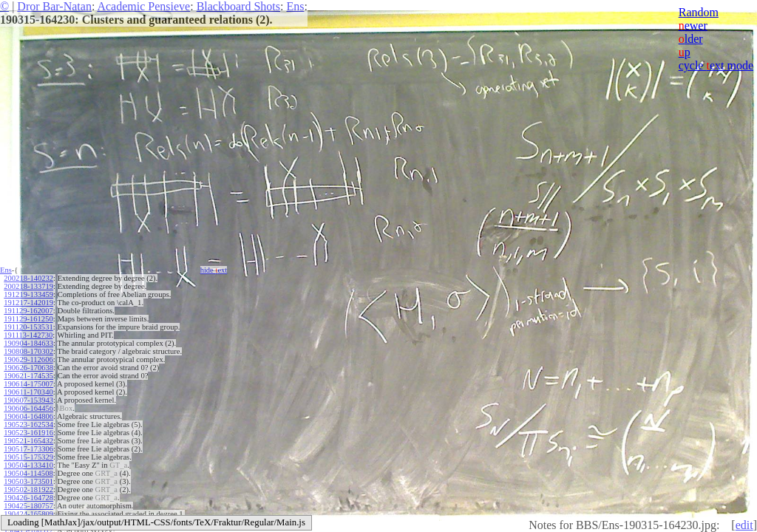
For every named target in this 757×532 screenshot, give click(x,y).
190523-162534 (28, 424)
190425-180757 (28, 506)
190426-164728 (28, 498)
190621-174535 (28, 376)
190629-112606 (28, 359)
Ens (295, 6)
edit (744, 525)
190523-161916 (28, 433)
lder (691, 39)
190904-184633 (28, 343)
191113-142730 (28, 335)
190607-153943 (28, 400)
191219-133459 (28, 294)
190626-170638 (28, 368)
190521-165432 (28, 441)
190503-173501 (28, 481)
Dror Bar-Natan (54, 6)
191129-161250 (28, 319)
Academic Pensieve (143, 6)
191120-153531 (28, 327)
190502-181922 (28, 490)
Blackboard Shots (238, 6)
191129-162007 (28, 311)
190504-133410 (28, 465)
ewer (693, 25)
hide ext (214, 270)
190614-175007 (28, 384)
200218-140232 (28, 278)
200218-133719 (28, 286)
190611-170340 (28, 392)
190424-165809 (28, 514)
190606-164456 (28, 408)
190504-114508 (28, 473)
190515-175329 (28, 457)
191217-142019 (28, 303)
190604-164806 (28, 416)
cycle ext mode (716, 65)
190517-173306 (28, 449)
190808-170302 (28, 351)
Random (699, 12)
